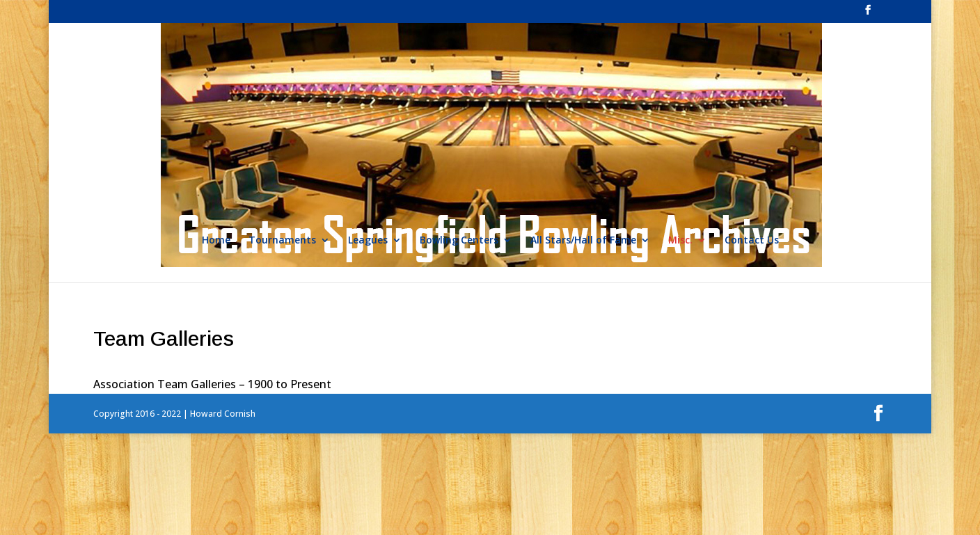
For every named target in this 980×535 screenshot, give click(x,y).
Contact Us (752, 241)
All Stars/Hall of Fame (583, 241)
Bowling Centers (459, 241)
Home (216, 241)
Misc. (680, 241)
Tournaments (282, 241)
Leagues (368, 241)
